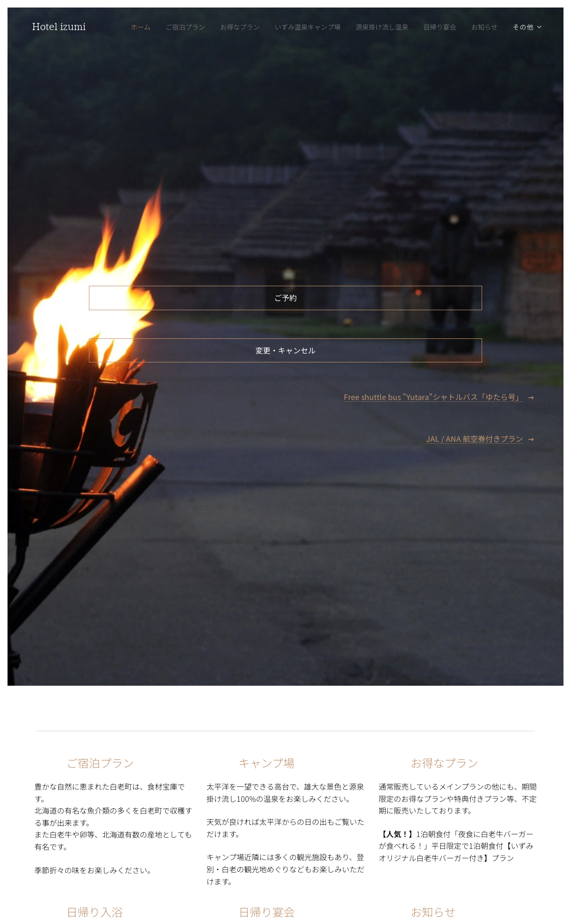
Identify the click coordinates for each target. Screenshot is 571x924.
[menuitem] (127, 27)
